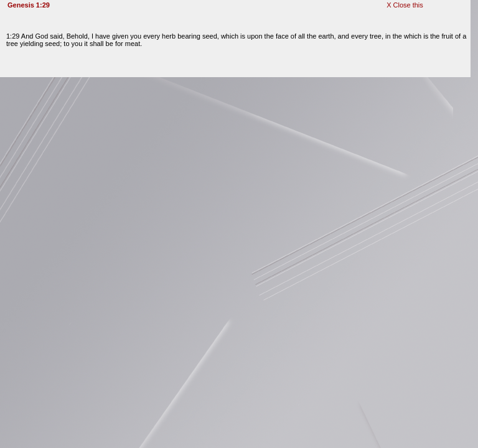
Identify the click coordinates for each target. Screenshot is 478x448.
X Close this (405, 5)
